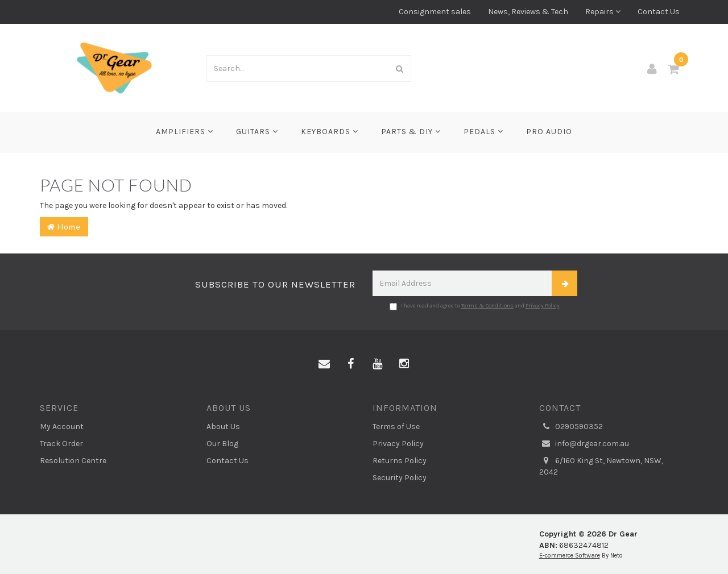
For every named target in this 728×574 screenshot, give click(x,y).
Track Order (61, 444)
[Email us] (324, 364)
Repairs (603, 12)
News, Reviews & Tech (528, 12)
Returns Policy (400, 461)
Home (64, 226)
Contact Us (659, 12)
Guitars (257, 132)
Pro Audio (549, 132)
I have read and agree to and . (475, 306)
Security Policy (400, 478)
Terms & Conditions (487, 306)
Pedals (483, 132)
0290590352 (571, 427)
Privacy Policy (543, 306)
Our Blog (222, 444)
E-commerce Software (570, 556)
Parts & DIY (411, 132)
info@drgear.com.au (584, 444)
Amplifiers (185, 132)
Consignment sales (435, 12)
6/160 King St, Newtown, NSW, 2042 (601, 466)
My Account (62, 427)
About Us (223, 427)
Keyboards (330, 132)
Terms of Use (396, 427)
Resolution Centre (73, 461)
